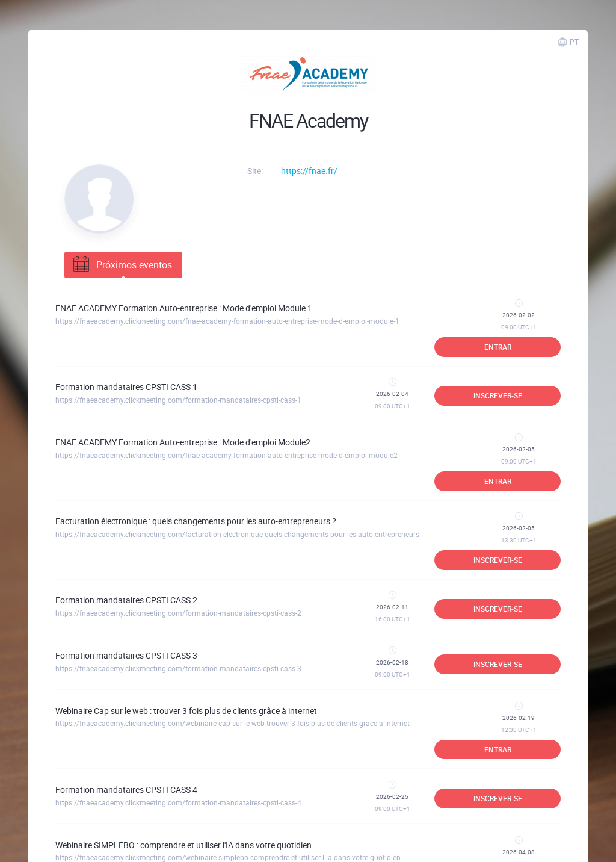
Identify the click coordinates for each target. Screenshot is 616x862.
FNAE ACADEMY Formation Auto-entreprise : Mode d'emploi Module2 (183, 442)
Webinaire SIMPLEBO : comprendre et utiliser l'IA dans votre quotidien (183, 845)
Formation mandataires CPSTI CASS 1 (126, 387)
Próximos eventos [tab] (122, 265)
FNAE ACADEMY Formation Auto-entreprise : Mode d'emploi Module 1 (184, 308)
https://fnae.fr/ (309, 171)
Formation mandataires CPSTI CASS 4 (126, 789)
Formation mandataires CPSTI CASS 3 (126, 655)
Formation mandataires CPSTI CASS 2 (126, 600)
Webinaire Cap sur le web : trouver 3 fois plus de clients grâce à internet (186, 711)
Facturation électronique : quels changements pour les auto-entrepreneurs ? (196, 521)
